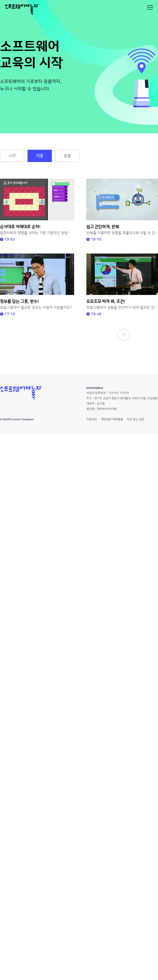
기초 (40, 156)
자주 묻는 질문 (136, 419)
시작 (12, 156)
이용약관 (92, 419)
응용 (67, 156)
